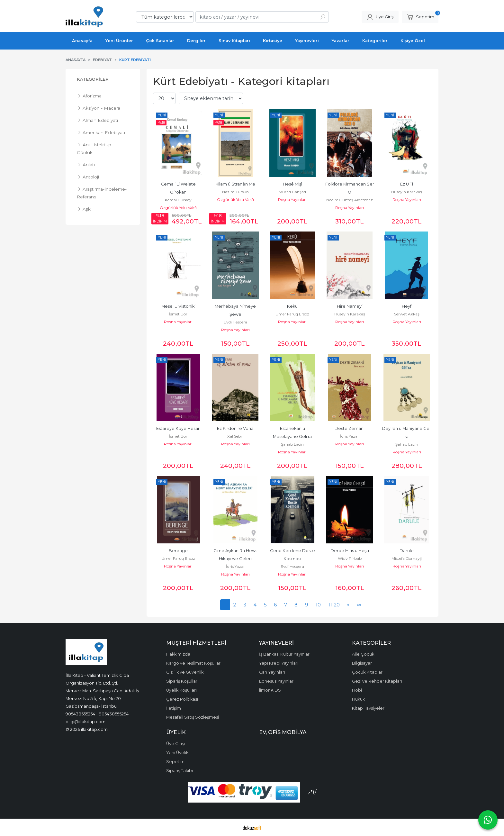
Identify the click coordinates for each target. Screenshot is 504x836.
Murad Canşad (292, 192)
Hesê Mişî (292, 184)
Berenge (178, 551)
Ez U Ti (407, 184)
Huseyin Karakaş (407, 192)
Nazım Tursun (235, 192)
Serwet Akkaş (407, 314)
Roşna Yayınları (292, 200)
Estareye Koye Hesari (178, 428)
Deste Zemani (350, 428)
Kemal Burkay (178, 200)
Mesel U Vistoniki (178, 306)
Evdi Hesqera (235, 322)
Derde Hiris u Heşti (350, 551)
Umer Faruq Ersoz (292, 314)
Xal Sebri (235, 436)
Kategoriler (93, 79)
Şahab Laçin (292, 444)
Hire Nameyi (350, 306)
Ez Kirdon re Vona (235, 428)
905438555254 (80, 714)
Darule (407, 551)
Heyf (407, 306)
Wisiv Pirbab (350, 558)
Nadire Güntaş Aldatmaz (350, 200)
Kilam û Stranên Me (235, 184)
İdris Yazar (350, 436)
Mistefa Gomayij (407, 558)
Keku (292, 306)
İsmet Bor (178, 314)
